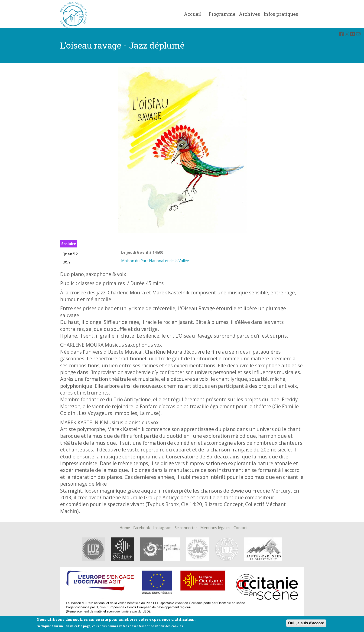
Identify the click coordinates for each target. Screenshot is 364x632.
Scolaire (69, 244)
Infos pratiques (281, 14)
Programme (222, 14)
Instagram (162, 528)
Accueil (193, 14)
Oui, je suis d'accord (306, 624)
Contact (240, 528)
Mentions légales (215, 528)
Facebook (142, 528)
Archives (249, 14)
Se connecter (186, 528)
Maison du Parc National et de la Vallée (155, 261)
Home (125, 528)
